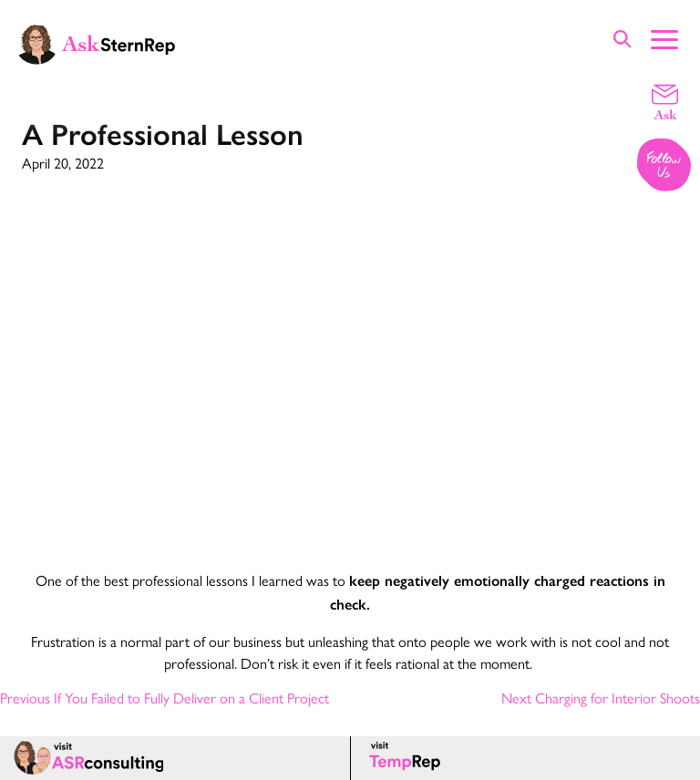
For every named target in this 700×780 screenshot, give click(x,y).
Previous (165, 698)
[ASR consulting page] (175, 758)
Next (601, 698)
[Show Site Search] (623, 39)
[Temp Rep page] (408, 758)
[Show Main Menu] (664, 37)
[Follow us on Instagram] (665, 166)
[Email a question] (665, 101)
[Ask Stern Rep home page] (96, 43)
